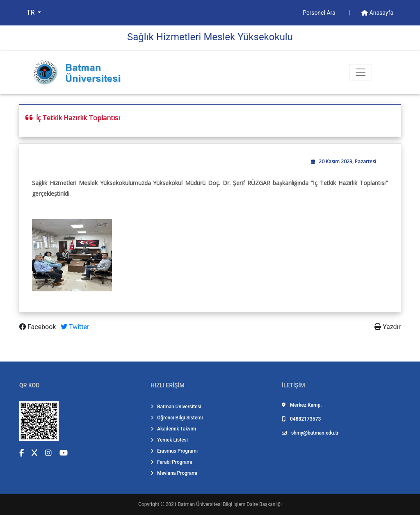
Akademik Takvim (173, 429)
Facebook (38, 327)
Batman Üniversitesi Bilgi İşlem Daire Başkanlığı (230, 504)
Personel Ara (320, 13)
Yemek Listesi (169, 440)
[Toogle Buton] (361, 72)
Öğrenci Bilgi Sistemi (177, 418)
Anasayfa (377, 13)
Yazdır (388, 327)
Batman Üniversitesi (176, 407)
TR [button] (31, 13)
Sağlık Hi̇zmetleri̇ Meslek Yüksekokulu (210, 37)
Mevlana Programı (174, 473)
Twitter (75, 327)
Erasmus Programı (174, 451)
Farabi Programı (171, 462)
